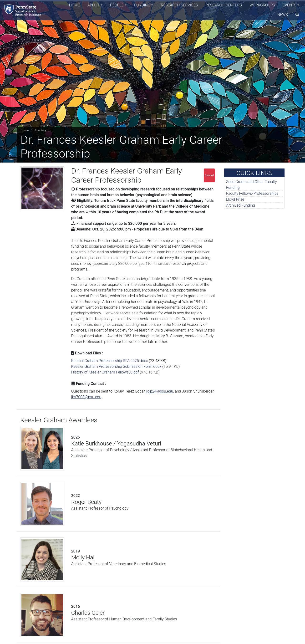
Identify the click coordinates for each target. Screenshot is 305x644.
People (117, 6)
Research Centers (224, 6)
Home (74, 6)
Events (290, 6)
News (283, 15)
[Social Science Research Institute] (25, 11)
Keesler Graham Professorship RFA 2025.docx (110, 361)
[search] (297, 15)
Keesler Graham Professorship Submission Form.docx (116, 366)
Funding (142, 6)
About (94, 6)
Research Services (179, 6)
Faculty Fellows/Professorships (252, 193)
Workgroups (262, 6)
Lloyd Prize (235, 199)
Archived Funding (241, 205)
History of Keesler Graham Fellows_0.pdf (105, 372)
